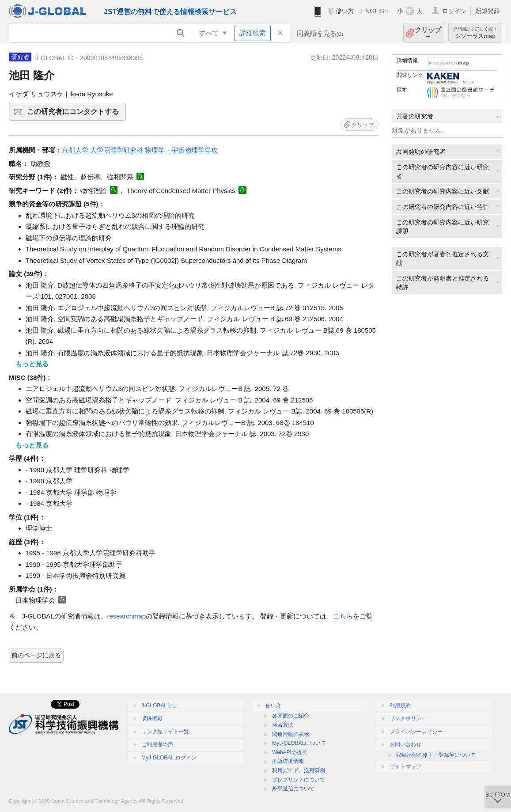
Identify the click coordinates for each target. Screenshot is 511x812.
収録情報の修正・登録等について (436, 755)
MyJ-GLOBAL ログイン (169, 758)
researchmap (127, 616)
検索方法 (283, 725)
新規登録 (488, 11)
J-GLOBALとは (159, 706)
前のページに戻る (36, 655)
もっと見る (32, 364)
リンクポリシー (408, 718)
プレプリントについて (299, 780)
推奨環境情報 (288, 761)
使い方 (345, 11)
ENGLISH (375, 11)
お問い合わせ (405, 744)
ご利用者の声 (157, 744)
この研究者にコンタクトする (75, 114)
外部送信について (293, 789)
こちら (343, 616)
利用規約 (400, 706)
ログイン (454, 11)
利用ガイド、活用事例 (299, 770)
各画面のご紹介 (291, 716)
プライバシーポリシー (416, 732)
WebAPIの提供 (290, 752)
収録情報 (152, 718)
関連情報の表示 (291, 734)
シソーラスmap (475, 33)
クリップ (428, 33)
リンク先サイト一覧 (165, 732)
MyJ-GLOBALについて (299, 743)
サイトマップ (405, 766)
